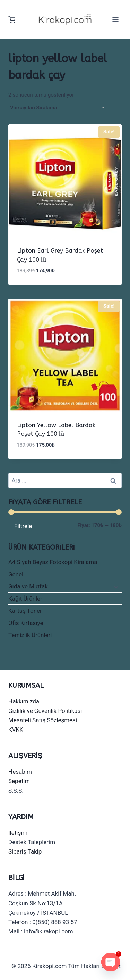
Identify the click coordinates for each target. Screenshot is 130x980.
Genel (16, 574)
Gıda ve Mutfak (28, 586)
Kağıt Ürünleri (26, 599)
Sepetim (19, 781)
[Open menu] (115, 19)
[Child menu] (115, 587)
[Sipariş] (57, 108)
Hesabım (20, 772)
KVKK (16, 730)
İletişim (18, 833)
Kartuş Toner (25, 611)
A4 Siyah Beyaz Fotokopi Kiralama (53, 562)
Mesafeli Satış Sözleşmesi (43, 720)
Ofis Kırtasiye (26, 623)
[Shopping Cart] (16, 19)
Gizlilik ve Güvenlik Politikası (45, 711)
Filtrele (23, 526)
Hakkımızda (24, 701)
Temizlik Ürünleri (30, 635)
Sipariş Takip (25, 851)
